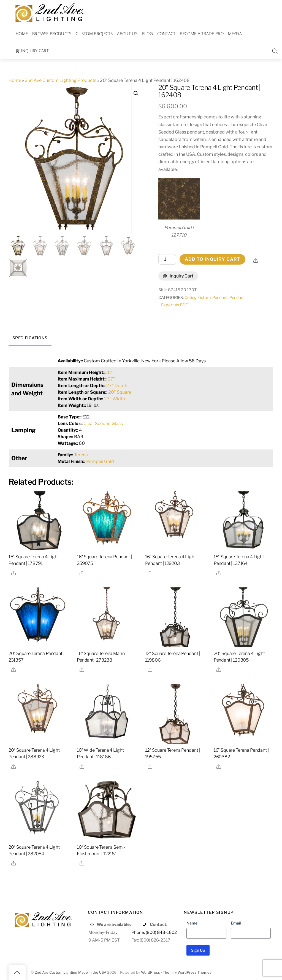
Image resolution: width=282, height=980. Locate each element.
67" (111, 379)
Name (192, 923)
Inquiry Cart (32, 51)
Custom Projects (94, 34)
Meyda (235, 34)
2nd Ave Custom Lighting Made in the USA (70, 972)
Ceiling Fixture (198, 298)
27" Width (115, 399)
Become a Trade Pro (202, 34)
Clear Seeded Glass (103, 424)
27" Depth (117, 386)
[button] (136, 93)
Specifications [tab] (30, 338)
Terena (81, 455)
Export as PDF (174, 305)
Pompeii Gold (100, 461)
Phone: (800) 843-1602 (154, 932)
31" (110, 372)
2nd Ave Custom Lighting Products (61, 80)
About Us (127, 34)
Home (22, 34)
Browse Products (52, 34)
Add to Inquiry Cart (212, 259)
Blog (147, 34)
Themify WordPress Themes (187, 972)
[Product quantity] (167, 259)
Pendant (220, 298)
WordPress (151, 972)
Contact (166, 34)
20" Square (120, 392)
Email (236, 923)
